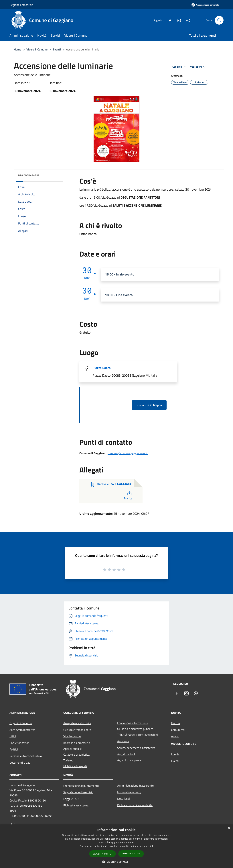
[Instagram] (178, 20)
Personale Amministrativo (26, 756)
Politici (14, 749)
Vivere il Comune (37, 49)
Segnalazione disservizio (78, 792)
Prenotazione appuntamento (81, 786)
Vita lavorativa (72, 736)
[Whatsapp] (187, 20)
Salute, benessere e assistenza (136, 748)
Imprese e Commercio (77, 743)
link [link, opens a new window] (152, 846)
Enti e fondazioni (20, 743)
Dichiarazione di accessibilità (135, 805)
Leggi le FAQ (71, 799)
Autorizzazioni (126, 754)
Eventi (57, 49)
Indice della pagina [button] (29, 175)
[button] (116, 862)
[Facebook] (169, 20)
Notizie (175, 723)
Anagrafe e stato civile (77, 723)
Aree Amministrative (22, 730)
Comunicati (178, 730)
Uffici (13, 736)
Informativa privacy (129, 792)
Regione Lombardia (21, 5)
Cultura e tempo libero (77, 730)
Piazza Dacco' (102, 368)
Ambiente (123, 741)
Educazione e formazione (133, 723)
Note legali (124, 799)
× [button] (229, 828)
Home (17, 49)
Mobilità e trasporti (75, 766)
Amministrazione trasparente (135, 785)
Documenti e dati (20, 763)
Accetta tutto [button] (102, 854)
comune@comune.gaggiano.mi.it (128, 453)
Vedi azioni (198, 67)
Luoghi (175, 754)
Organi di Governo (21, 723)
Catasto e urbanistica (76, 754)
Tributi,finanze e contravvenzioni (138, 735)
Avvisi (175, 736)
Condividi (180, 67)
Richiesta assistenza (76, 805)
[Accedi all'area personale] (205, 5)
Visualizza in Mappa (149, 405)
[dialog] (116, 846)
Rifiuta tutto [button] (131, 854)
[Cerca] (219, 20)
